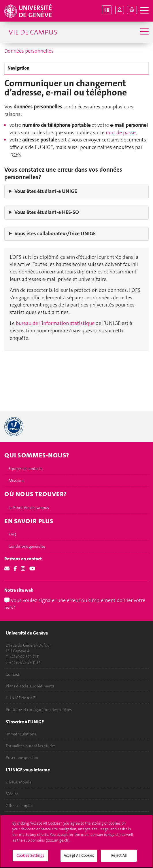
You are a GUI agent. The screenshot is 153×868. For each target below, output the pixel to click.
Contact (13, 674)
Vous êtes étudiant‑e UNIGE (46, 191)
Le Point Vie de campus (29, 507)
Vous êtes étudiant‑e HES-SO (47, 212)
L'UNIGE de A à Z (21, 698)
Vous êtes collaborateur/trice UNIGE (55, 233)
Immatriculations (21, 734)
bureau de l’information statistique (56, 323)
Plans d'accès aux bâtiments (30, 686)
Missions (16, 480)
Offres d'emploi (19, 806)
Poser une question (23, 758)
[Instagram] (23, 569)
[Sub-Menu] (144, 32)
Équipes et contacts (25, 469)
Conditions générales (27, 546)
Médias (12, 794)
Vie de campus (33, 32)
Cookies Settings (30, 858)
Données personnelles (29, 51)
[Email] (7, 569)
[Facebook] (15, 569)
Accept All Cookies (79, 858)
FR (107, 10)
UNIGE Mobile (19, 782)
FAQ (12, 534)
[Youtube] (32, 569)
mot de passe (121, 133)
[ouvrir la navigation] (144, 10)
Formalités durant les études (31, 746)
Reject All (119, 858)
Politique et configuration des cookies (39, 710)
